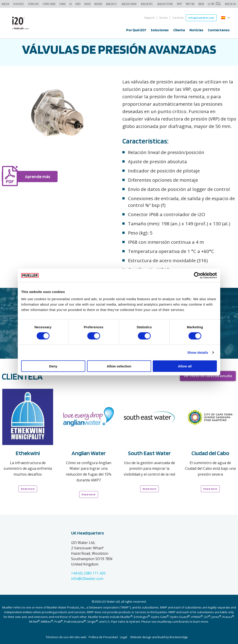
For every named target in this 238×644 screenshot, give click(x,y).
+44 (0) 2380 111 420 (88, 573)
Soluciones (160, 30)
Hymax (63, 4)
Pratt (180, 4)
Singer (201, 4)
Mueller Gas (230, 4)
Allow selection (119, 366)
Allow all (185, 366)
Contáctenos (219, 30)
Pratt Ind (190, 4)
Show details (198, 352)
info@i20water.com (87, 579)
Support (149, 18)
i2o (71, 4)
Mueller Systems (165, 4)
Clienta (179, 30)
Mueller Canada (129, 4)
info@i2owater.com (201, 18)
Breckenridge (179, 637)
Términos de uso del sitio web (66, 637)
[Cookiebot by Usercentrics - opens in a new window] (197, 275)
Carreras (178, 18)
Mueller (6, 4)
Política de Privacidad (103, 637)
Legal (123, 637)
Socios (163, 18)
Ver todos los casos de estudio (208, 376)
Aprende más (38, 177)
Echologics (19, 4)
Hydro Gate (33, 4)
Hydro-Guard (49, 4)
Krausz (88, 4)
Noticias (196, 30)
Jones (78, 4)
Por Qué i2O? (136, 30)
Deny (53, 366)
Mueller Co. (112, 4)
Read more (28, 489)
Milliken (98, 4)
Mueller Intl (147, 4)
